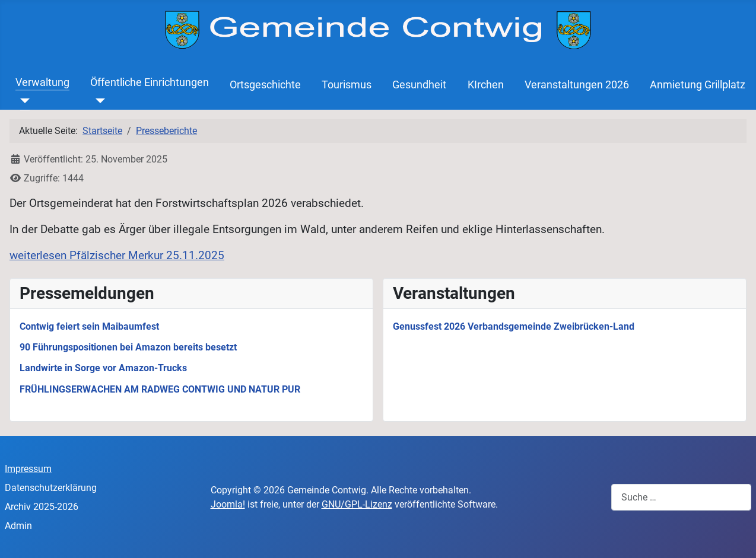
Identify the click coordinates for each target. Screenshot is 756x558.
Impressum (28, 469)
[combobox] (681, 497)
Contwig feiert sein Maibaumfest (89, 326)
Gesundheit (419, 85)
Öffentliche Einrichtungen (150, 82)
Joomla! (228, 504)
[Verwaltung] (23, 101)
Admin (18, 526)
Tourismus (347, 85)
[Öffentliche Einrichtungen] (98, 101)
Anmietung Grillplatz (698, 85)
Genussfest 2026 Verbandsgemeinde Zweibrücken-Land (514, 326)
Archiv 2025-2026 (42, 507)
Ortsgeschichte (265, 85)
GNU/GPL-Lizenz (357, 504)
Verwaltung (42, 82)
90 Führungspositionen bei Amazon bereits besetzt (128, 347)
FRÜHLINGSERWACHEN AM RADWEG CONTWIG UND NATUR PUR (160, 389)
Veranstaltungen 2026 (577, 85)
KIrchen (486, 85)
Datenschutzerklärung (51, 488)
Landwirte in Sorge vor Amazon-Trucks (103, 368)
